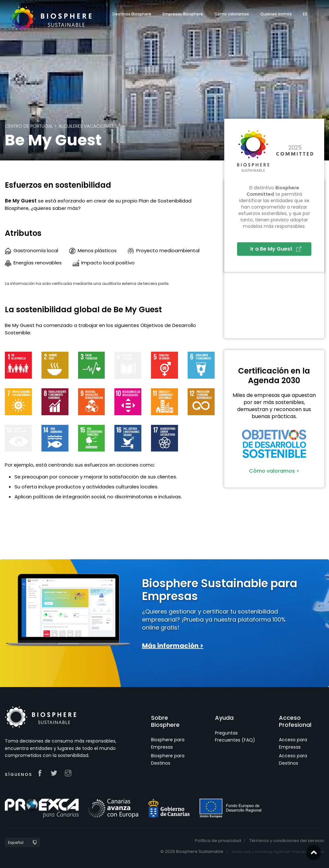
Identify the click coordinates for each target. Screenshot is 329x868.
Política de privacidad (218, 841)
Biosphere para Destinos (168, 759)
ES (305, 14)
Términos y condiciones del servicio (287, 841)
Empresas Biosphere (183, 14)
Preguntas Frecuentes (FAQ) (235, 736)
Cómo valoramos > (274, 471)
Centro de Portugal (29, 126)
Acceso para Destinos (293, 759)
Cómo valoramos (232, 14)
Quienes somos (276, 14)
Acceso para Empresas (293, 743)
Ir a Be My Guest (276, 249)
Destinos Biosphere (132, 14)
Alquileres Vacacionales (88, 126)
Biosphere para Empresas (168, 743)
